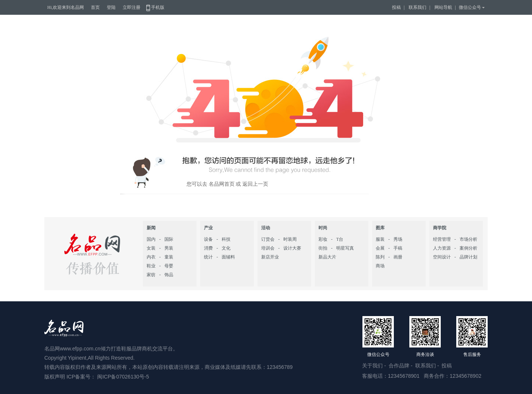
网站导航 (443, 7)
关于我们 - (375, 366)
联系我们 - (428, 366)
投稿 (396, 7)
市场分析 (468, 239)
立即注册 (132, 7)
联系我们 (417, 7)
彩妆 (323, 239)
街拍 (323, 248)
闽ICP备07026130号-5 (123, 377)
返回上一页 (255, 184)
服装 (380, 239)
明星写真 (345, 248)
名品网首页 (221, 184)
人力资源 (442, 248)
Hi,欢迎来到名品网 (66, 7)
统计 (208, 257)
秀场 (398, 239)
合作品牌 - (401, 366)
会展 (380, 248)
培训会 (268, 248)
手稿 (398, 248)
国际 (169, 239)
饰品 (169, 275)
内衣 (151, 257)
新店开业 (270, 257)
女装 (151, 248)
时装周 (290, 239)
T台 (340, 239)
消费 (208, 248)
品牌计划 (468, 257)
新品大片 (327, 257)
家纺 (151, 275)
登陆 (111, 7)
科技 (226, 239)
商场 (380, 266)
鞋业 (151, 266)
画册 (398, 257)
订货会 (268, 239)
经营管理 (442, 239)
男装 (169, 248)
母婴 (169, 266)
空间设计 (442, 257)
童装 (169, 257)
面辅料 (228, 257)
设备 (208, 239)
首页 (95, 7)
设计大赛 (292, 248)
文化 (226, 248)
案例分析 (468, 248)
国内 (151, 239)
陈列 (380, 257)
